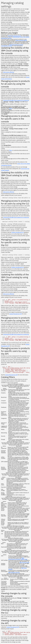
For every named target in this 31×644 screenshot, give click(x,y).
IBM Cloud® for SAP (24, 563)
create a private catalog (21, 40)
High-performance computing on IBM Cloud (18, 559)
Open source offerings (9, 72)
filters (11, 108)
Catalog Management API (16, 314)
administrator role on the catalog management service (15, 37)
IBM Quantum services (14, 572)
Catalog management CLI (18, 232)
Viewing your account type (14, 36)
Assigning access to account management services (12, 45)
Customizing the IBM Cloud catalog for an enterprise (16, 100)
